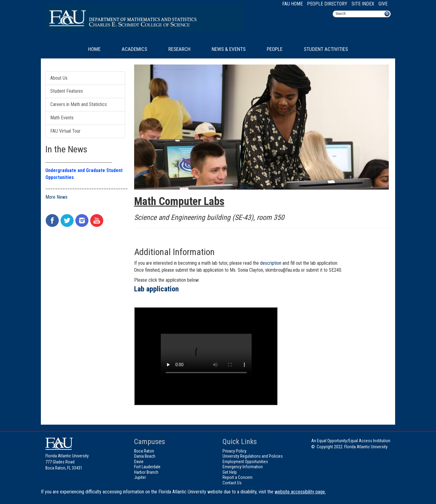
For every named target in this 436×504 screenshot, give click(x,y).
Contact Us (232, 483)
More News (56, 197)
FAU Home (292, 4)
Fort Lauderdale (147, 467)
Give (383, 4)
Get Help (230, 472)
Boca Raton (144, 451)
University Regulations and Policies (253, 456)
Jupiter (140, 477)
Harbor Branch (146, 472)
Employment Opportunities (245, 462)
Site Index (363, 4)
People (275, 49)
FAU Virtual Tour (65, 131)
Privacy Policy (235, 451)
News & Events (229, 49)
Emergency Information (243, 467)
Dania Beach (145, 456)
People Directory (327, 4)
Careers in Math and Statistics (79, 104)
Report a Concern (238, 477)
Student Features (67, 91)
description (271, 263)
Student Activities (326, 49)
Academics (134, 49)
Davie (139, 462)
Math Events (62, 118)
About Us (59, 78)
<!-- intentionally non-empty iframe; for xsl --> (206, 356)
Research (179, 49)
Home (94, 49)
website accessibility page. (300, 492)
